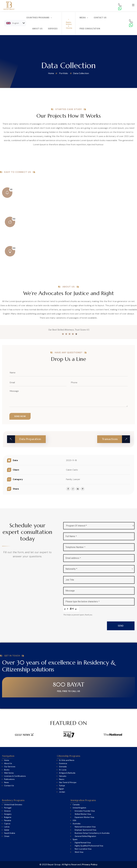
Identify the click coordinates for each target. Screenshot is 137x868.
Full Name (71, 536)
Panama (8, 821)
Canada (76, 805)
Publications (9, 779)
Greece (7, 811)
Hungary (8, 814)
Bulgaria (8, 817)
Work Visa (79, 852)
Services (53, 29)
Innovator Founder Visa (85, 811)
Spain (75, 840)
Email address (73, 558)
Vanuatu (63, 776)
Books (7, 770)
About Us (37, 29)
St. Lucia (63, 770)
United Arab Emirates (13, 805)
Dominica (63, 764)
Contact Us (100, 18)
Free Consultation (90, 29)
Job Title (70, 580)
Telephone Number (75, 547)
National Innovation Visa (85, 827)
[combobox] (99, 569)
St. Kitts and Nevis (67, 760)
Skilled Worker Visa (83, 814)
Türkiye (62, 786)
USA (74, 821)
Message (70, 591)
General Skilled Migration (85, 836)
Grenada (63, 767)
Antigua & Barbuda (67, 773)
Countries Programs (39, 18)
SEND (121, 626)
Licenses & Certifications (15, 776)
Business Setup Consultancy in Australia (92, 833)
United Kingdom (79, 808)
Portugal (8, 808)
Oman (7, 836)
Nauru (62, 779)
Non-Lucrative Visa (83, 849)
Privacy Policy (90, 864)
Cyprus (7, 824)
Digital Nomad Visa (83, 843)
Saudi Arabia (10, 833)
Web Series (9, 773)
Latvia (7, 827)
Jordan (62, 792)
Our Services (10, 767)
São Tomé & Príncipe (68, 783)
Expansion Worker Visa (84, 817)
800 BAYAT (69, 685)
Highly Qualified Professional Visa (89, 846)
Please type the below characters (82, 602)
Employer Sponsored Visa (85, 830)
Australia (76, 824)
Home (7, 760)
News (6, 783)
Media (84, 18)
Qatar (7, 830)
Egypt (61, 789)
